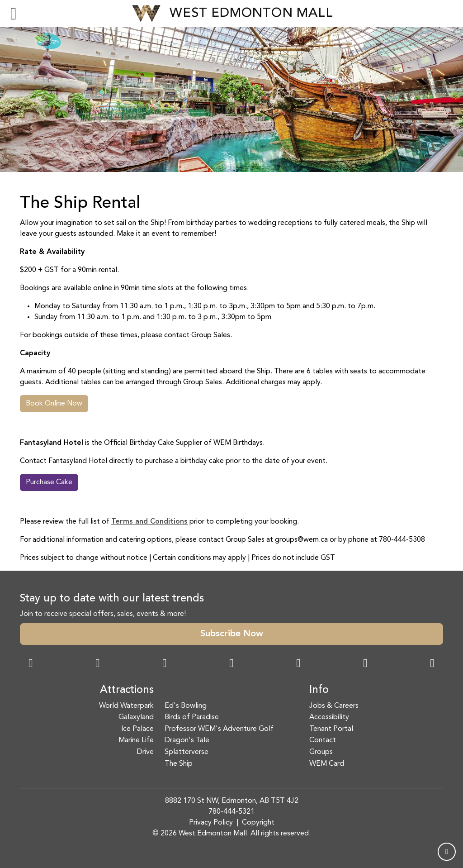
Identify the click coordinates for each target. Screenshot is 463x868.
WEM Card (327, 764)
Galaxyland (136, 717)
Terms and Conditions (149, 522)
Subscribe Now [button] (232, 634)
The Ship (179, 764)
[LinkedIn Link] (432, 664)
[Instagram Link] (98, 664)
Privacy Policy (211, 823)
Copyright (258, 823)
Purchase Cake (49, 482)
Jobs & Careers (334, 706)
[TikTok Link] (365, 664)
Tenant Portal (331, 729)
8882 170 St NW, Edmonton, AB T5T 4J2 (232, 801)
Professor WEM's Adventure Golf (219, 729)
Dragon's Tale (187, 740)
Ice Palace (137, 729)
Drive (145, 752)
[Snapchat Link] (165, 664)
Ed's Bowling (186, 706)
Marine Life (136, 740)
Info (319, 690)
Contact (323, 740)
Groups (321, 752)
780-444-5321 (231, 812)
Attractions (127, 690)
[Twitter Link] (231, 664)
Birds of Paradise (192, 717)
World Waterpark (126, 706)
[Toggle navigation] (14, 14)
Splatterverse (187, 752)
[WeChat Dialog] (298, 664)
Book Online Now (54, 404)
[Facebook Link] (31, 664)
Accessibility (329, 717)
